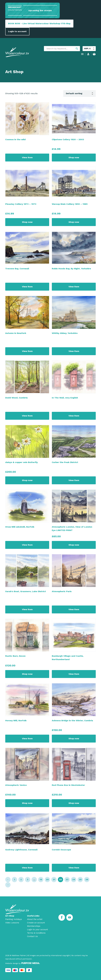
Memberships (34, 926)
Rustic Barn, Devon (15, 656)
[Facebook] (62, 917)
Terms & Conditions (36, 933)
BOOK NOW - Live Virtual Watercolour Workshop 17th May (39, 23)
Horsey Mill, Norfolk (16, 721)
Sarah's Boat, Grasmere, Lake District (26, 591)
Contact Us (32, 936)
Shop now (74, 157)
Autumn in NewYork (16, 333)
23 (67, 879)
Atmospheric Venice (16, 785)
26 (87, 879)
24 (74, 879)
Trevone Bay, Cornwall (17, 269)
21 (54, 879)
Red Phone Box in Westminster (68, 785)
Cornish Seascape (61, 850)
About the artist (35, 919)
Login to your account (37, 930)
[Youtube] (70, 917)
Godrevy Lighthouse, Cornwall (21, 850)
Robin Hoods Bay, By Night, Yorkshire (71, 269)
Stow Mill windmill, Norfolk (20, 527)
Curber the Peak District (65, 462)
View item (27, 157)
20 (47, 879)
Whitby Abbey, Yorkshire (65, 333)
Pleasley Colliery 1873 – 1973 (21, 204)
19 (41, 879)
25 (80, 879)
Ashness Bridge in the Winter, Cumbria (72, 721)
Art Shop (10, 916)
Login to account (17, 31)
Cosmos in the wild (15, 139)
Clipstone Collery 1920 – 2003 (68, 139)
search (77, 49)
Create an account (36, 923)
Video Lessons (12, 923)
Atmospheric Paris (62, 591)
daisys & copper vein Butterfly (22, 462)
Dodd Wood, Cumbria (16, 398)
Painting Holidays (14, 919)
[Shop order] (79, 94)
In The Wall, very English (65, 398)
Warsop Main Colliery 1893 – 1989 (70, 204)
